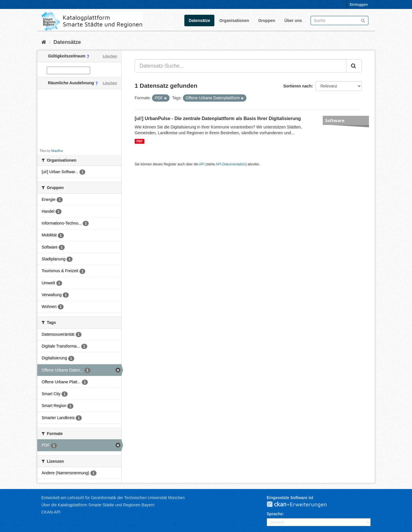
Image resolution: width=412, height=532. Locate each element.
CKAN (301, 505)
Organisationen (234, 20)
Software (335, 120)
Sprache (275, 514)
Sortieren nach (297, 86)
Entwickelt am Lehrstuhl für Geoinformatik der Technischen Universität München (113, 498)
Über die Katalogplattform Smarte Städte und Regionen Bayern (98, 505)
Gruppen (267, 20)
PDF (139, 141)
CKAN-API (51, 512)
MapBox (57, 151)
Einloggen (359, 4)
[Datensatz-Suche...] (241, 66)
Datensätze (199, 20)
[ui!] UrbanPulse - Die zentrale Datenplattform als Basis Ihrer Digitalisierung (218, 118)
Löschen (110, 56)
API (202, 164)
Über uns (293, 20)
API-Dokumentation (230, 164)
